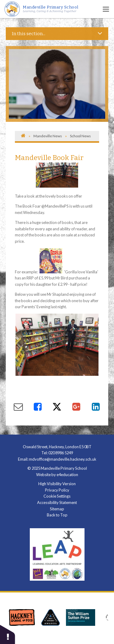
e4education (67, 475)
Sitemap (57, 509)
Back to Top (57, 515)
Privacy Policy (57, 490)
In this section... (57, 33)
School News (80, 136)
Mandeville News (48, 136)
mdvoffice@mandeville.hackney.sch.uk (63, 459)
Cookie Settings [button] (57, 496)
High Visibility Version (57, 484)
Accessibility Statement (57, 502)
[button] (8, 634)
